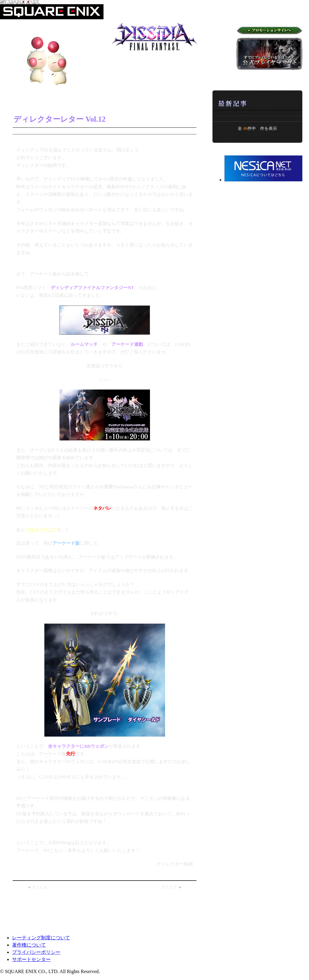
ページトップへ (277, 919)
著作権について (29, 945)
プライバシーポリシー (36, 952)
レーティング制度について (41, 938)
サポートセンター (31, 959)
